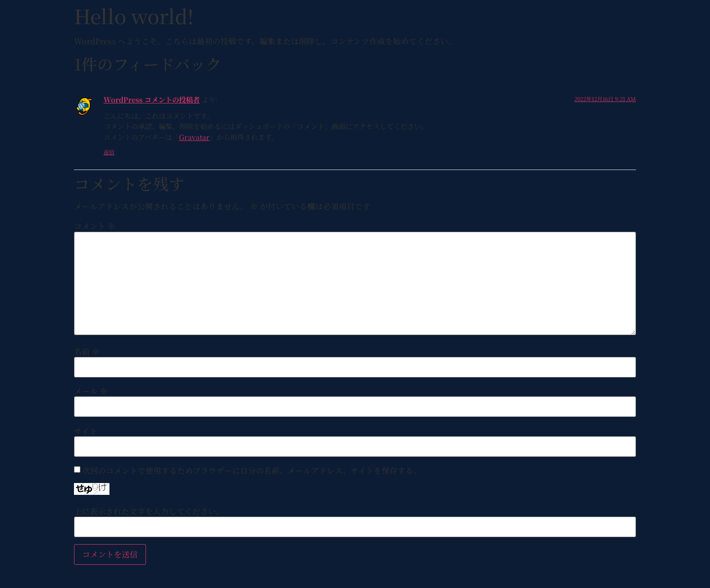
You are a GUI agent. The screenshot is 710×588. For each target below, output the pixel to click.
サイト (86, 431)
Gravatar (194, 137)
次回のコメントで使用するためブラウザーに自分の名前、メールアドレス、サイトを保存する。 (252, 471)
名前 (87, 352)
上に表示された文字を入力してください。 (149, 512)
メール (91, 391)
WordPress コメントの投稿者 (152, 99)
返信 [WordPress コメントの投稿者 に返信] (109, 152)
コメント (95, 226)
